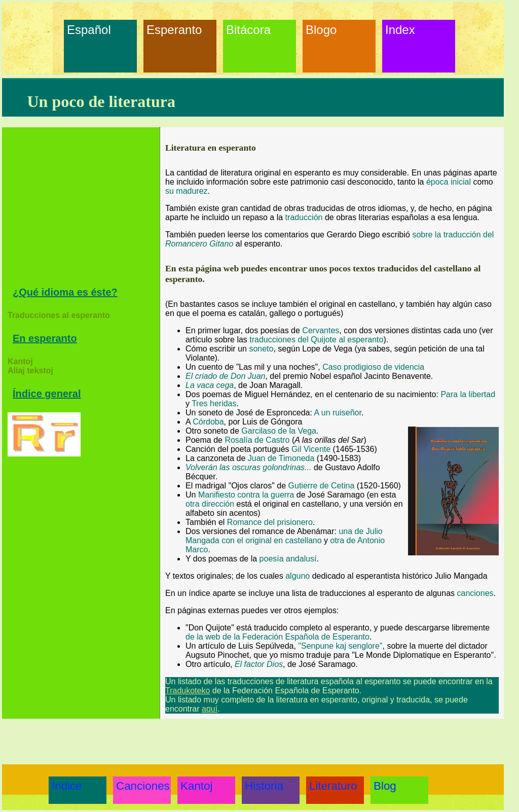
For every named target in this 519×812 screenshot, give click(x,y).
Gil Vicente (311, 449)
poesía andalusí (288, 559)
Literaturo (332, 786)
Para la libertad (468, 394)
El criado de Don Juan (225, 376)
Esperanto (170, 30)
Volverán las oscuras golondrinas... (248, 467)
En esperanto (45, 338)
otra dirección (210, 504)
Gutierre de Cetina (322, 486)
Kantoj (20, 361)
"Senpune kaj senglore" (340, 646)
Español (89, 30)
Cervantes (321, 330)
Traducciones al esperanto (59, 315)
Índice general (47, 394)
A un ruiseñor (338, 413)
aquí (210, 709)
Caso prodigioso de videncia (373, 367)
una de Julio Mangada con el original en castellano (284, 536)
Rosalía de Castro (257, 440)
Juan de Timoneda (281, 458)
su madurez (187, 191)
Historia (264, 786)
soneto (261, 349)
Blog (385, 786)
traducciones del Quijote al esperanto (316, 340)
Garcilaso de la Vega (279, 431)
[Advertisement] (84, 210)
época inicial (449, 182)
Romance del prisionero (270, 522)
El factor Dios (259, 664)
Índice (67, 786)
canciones (475, 593)
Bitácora (248, 30)
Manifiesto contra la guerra (246, 495)
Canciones (139, 786)
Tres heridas (214, 403)
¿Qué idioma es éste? (65, 292)
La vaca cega (210, 385)
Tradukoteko (188, 691)
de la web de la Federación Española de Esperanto (277, 637)
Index (400, 30)
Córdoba (208, 422)
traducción (304, 217)
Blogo (321, 30)
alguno (298, 576)
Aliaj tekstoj (30, 370)
